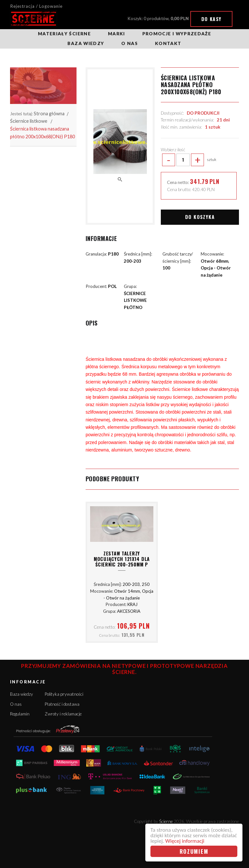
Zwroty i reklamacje (63, 714)
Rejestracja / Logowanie (36, 6)
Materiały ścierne (64, 34)
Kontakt (168, 43)
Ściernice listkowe (29, 121)
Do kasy (212, 19)
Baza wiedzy (86, 43)
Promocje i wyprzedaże (177, 34)
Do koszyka (200, 217)
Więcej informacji (185, 841)
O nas (130, 43)
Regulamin (20, 714)
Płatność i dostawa (62, 704)
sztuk (189, 160)
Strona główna (49, 114)
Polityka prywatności (64, 694)
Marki (117, 34)
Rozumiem (194, 851)
